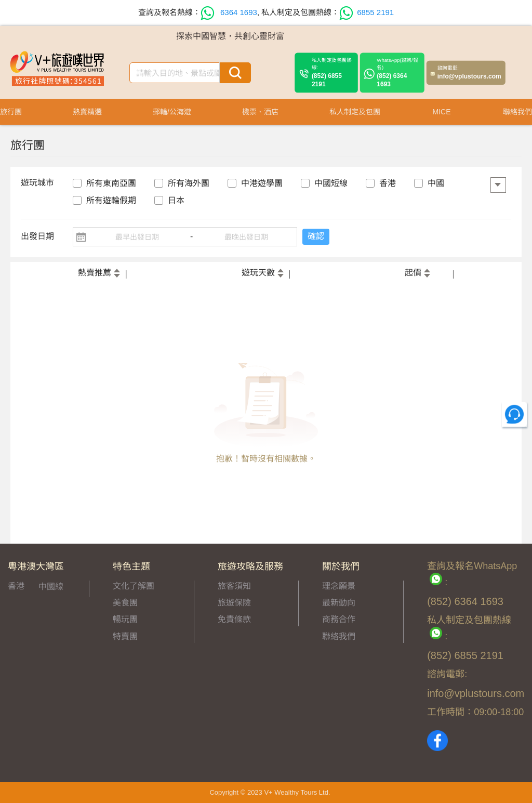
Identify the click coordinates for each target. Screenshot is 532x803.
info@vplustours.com (469, 73)
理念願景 (339, 586)
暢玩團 (125, 619)
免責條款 (234, 619)
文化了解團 (134, 586)
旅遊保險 (234, 603)
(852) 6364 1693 (398, 73)
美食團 (125, 603)
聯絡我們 (339, 636)
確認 (316, 236)
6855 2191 (367, 12)
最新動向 (339, 603)
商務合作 (339, 619)
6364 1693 (229, 12)
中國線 (51, 587)
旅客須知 (234, 586)
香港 (16, 586)
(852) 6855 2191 (333, 73)
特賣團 (125, 636)
